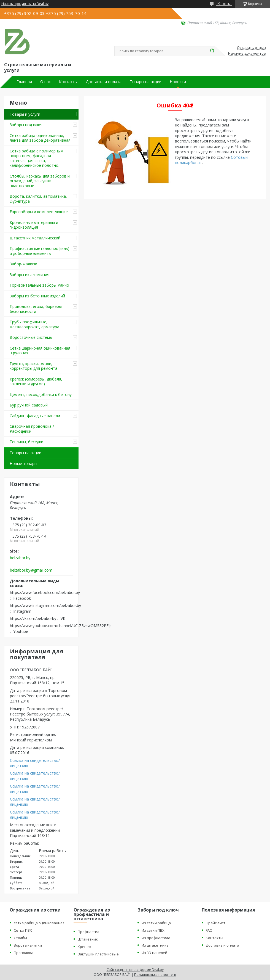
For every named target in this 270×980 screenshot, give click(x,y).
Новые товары (23, 463)
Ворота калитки (28, 945)
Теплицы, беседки (26, 442)
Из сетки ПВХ (153, 930)
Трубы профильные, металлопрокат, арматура (34, 324)
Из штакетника (155, 945)
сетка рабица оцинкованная (39, 923)
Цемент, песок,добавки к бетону (41, 394)
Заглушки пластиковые (98, 954)
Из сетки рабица (156, 923)
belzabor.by (20, 558)
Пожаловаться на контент (155, 975)
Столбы (20, 938)
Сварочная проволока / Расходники (32, 429)
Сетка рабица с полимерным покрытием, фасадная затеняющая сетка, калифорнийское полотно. (37, 158)
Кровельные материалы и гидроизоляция (34, 225)
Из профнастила (156, 938)
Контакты (68, 82)
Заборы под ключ (26, 125)
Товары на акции (146, 82)
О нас (45, 82)
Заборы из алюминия (29, 275)
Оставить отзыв (251, 48)
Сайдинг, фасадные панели (35, 416)
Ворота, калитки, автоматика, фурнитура (38, 199)
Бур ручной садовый (29, 405)
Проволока (24, 953)
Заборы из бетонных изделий (37, 296)
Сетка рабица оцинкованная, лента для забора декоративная (40, 138)
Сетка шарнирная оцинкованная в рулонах (40, 351)
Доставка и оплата (104, 82)
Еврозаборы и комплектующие (39, 212)
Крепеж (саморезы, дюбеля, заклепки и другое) (36, 381)
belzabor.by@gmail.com (31, 570)
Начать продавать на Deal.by (25, 4)
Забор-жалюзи (23, 264)
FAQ (209, 930)
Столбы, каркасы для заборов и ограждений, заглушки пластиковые (40, 181)
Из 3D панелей (154, 953)
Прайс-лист (216, 923)
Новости (178, 82)
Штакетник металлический (35, 238)
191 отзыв (224, 4)
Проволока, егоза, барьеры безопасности (36, 309)
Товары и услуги (25, 114)
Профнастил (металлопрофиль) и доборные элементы (40, 251)
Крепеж (84, 947)
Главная (24, 82)
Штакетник (88, 939)
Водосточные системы (31, 337)
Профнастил (88, 932)
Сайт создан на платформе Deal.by (135, 970)
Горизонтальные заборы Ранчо (39, 285)
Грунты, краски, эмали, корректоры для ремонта (33, 366)
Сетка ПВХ (23, 930)
